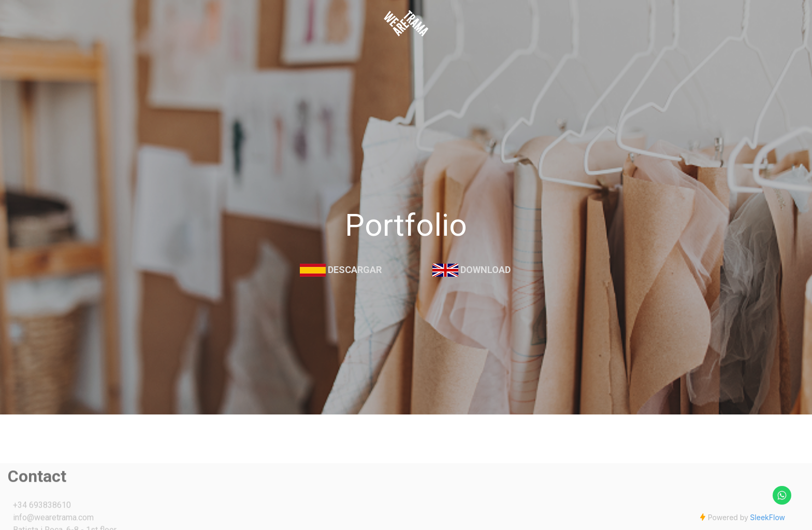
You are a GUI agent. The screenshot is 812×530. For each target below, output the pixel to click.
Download (485, 270)
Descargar (355, 270)
